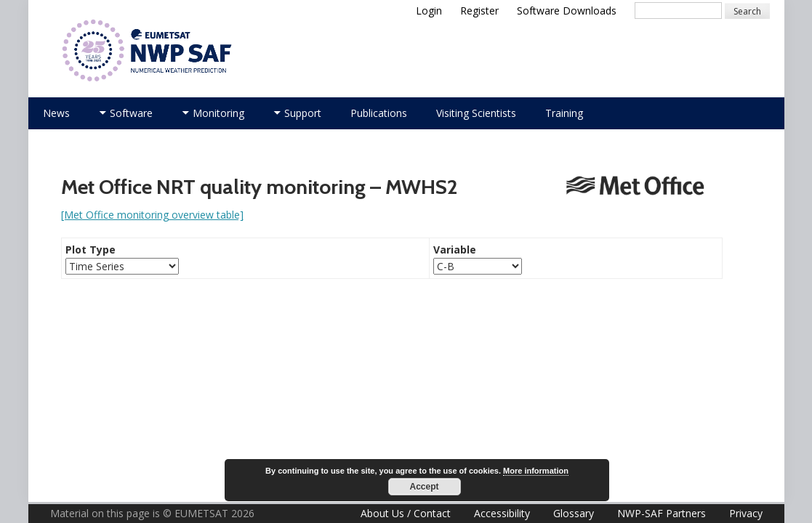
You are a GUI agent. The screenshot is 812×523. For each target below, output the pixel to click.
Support (303, 113)
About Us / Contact (406, 513)
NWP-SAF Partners (662, 513)
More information (536, 471)
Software (131, 113)
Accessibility (502, 513)
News (56, 113)
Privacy (746, 513)
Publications (379, 113)
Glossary (574, 513)
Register (479, 11)
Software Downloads (567, 11)
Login (429, 11)
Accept (424, 487)
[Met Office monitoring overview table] (152, 215)
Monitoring (218, 113)
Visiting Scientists (476, 113)
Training (564, 113)
